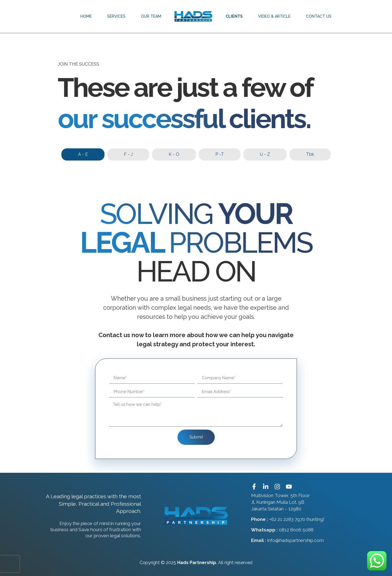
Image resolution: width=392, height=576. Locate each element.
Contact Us (319, 16)
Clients (234, 16)
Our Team (151, 16)
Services (116, 16)
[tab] (83, 154)
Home (86, 16)
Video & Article (274, 16)
